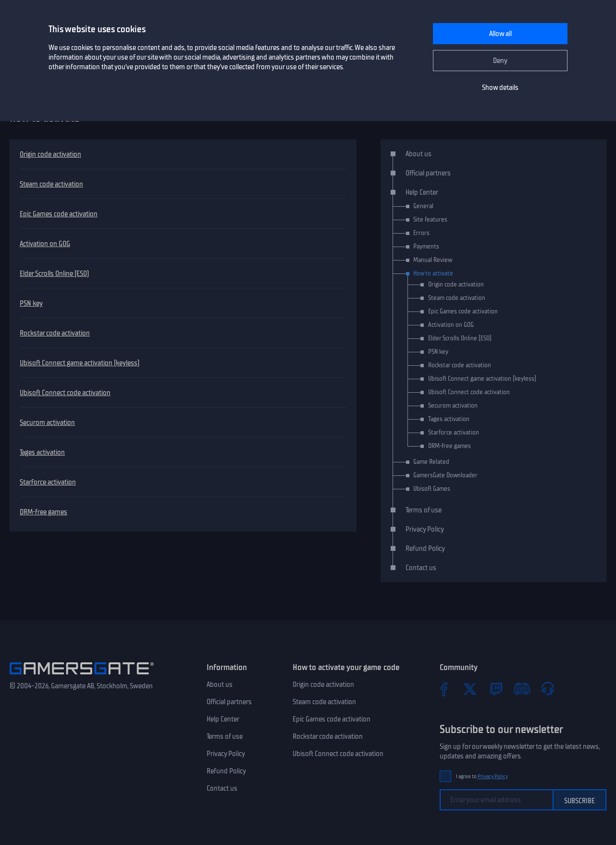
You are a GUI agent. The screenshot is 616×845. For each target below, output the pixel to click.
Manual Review (433, 260)
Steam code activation (51, 184)
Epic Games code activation (59, 214)
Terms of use (424, 510)
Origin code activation (50, 154)
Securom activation (47, 422)
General (423, 206)
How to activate (433, 273)
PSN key (31, 303)
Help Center (422, 192)
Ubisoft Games (432, 489)
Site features (430, 219)
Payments (426, 246)
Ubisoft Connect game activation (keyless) (80, 363)
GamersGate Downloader (445, 475)
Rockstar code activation (55, 333)
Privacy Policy (425, 529)
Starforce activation (48, 482)
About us (419, 154)
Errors (421, 233)
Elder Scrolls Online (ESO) (54, 273)
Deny (500, 61)
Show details (500, 87)
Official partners (428, 173)
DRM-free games (43, 512)
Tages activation (42, 452)
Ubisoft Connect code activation (65, 393)
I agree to (482, 777)
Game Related (431, 462)
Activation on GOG (45, 244)
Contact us (421, 568)
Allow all (500, 34)
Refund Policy (425, 548)
